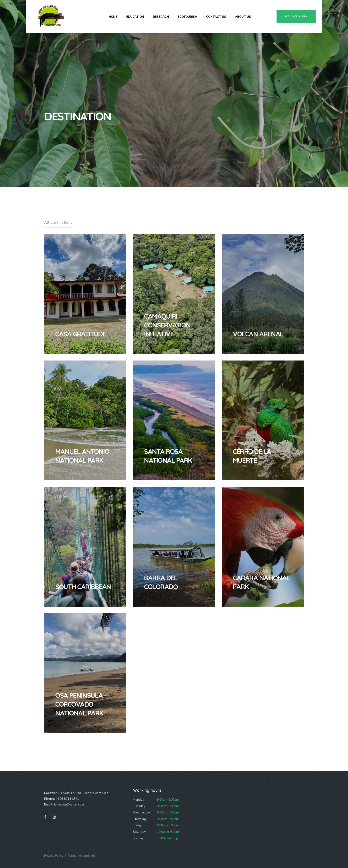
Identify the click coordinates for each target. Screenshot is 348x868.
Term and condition (81, 856)
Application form (296, 17)
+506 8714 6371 (67, 799)
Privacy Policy (54, 856)
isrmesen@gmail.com (69, 804)
